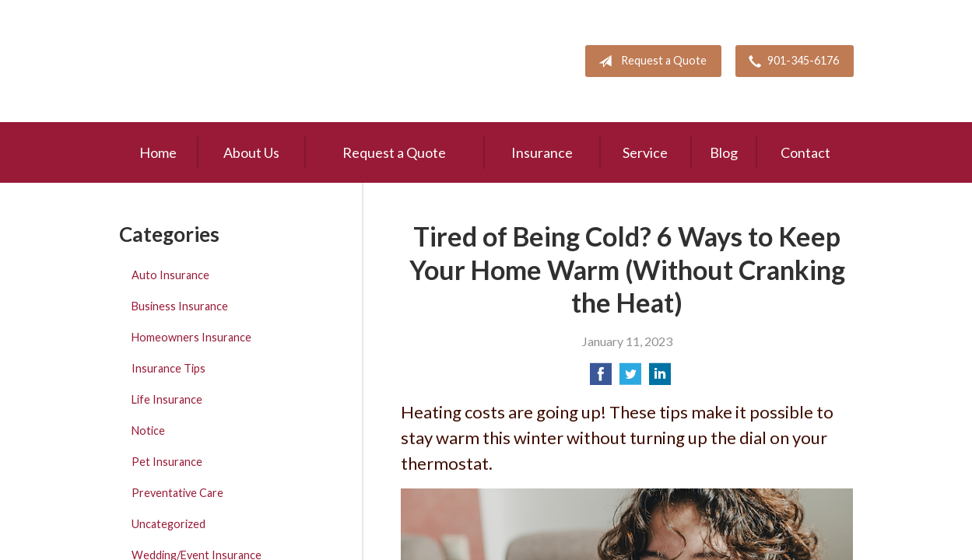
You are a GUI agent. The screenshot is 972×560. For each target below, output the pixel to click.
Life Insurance (167, 399)
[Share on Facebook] (601, 378)
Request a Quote (649, 61)
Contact (805, 152)
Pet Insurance (167, 462)
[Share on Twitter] (630, 378)
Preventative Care (177, 493)
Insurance (542, 152)
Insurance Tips (168, 368)
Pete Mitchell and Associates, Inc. (210, 61)
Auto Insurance (170, 275)
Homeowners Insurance (191, 337)
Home (158, 152)
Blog (724, 152)
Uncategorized (168, 524)
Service (645, 152)
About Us (251, 152)
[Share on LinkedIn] (660, 378)
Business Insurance (180, 306)
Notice (148, 430)
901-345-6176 (791, 61)
